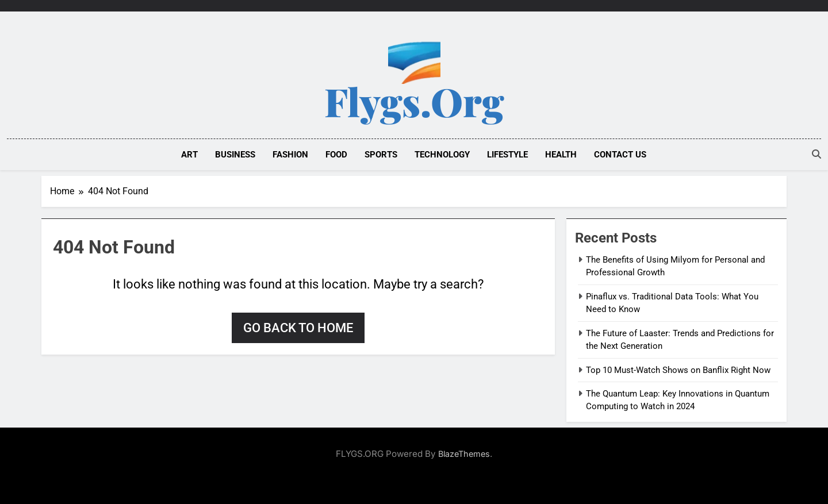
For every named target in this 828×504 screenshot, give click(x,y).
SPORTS (381, 155)
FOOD (336, 155)
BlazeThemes (464, 454)
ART (189, 155)
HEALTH (561, 155)
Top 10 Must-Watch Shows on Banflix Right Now (678, 370)
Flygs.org (414, 101)
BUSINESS (235, 155)
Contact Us (620, 155)
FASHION (290, 155)
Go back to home (298, 328)
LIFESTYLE (507, 155)
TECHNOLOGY (442, 155)
